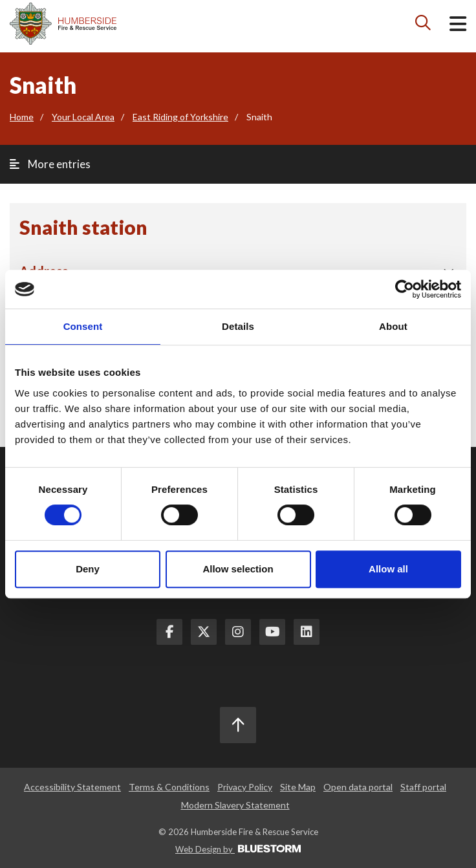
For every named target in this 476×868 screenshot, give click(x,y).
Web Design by (238, 849)
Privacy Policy (245, 787)
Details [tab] (238, 326)
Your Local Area (83, 117)
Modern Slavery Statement (235, 805)
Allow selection (238, 569)
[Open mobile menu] (458, 26)
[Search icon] (423, 26)
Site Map (298, 787)
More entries (50, 164)
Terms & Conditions (169, 787)
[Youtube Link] (272, 632)
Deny (88, 569)
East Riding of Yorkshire (180, 117)
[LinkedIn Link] (307, 632)
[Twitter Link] (204, 632)
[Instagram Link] (238, 632)
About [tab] (393, 326)
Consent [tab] (83, 326)
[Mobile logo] (63, 24)
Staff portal (423, 787)
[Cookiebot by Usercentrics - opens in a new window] (405, 289)
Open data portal (358, 787)
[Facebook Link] (169, 632)
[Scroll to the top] (238, 725)
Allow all (388, 569)
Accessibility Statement (72, 787)
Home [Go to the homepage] (22, 117)
